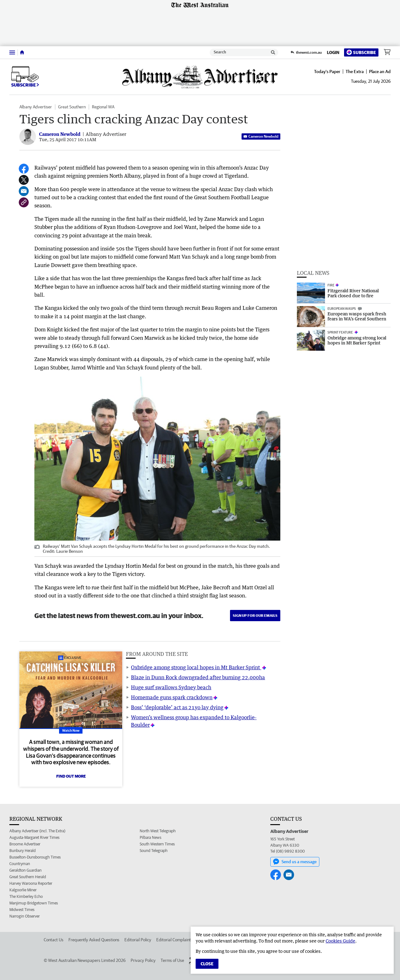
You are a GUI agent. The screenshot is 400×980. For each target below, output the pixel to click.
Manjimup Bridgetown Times (34, 903)
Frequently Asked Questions (94, 940)
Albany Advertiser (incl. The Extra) (37, 831)
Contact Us (54, 940)
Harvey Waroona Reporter (31, 883)
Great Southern (72, 107)
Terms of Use (172, 960)
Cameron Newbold (261, 136)
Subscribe (361, 52)
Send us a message (295, 862)
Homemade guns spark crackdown (172, 697)
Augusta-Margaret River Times (34, 837)
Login (333, 52)
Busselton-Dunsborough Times (35, 857)
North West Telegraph (158, 831)
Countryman (20, 864)
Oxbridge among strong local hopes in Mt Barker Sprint (196, 667)
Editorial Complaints (175, 940)
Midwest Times (22, 910)
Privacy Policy (143, 960)
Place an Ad (380, 72)
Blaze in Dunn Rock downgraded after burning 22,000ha (198, 677)
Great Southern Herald (28, 877)
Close (207, 964)
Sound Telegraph (154, 851)
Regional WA (103, 107)
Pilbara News (150, 837)
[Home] (22, 52)
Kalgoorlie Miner (23, 890)
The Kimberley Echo (26, 896)
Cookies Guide (340, 941)
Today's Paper (327, 72)
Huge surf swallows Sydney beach (171, 687)
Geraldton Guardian (25, 870)
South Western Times (157, 844)
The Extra (355, 72)
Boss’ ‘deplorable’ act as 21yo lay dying (177, 707)
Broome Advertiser (25, 844)
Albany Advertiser (36, 107)
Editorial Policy (138, 940)
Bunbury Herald (22, 851)
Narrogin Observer (25, 916)
